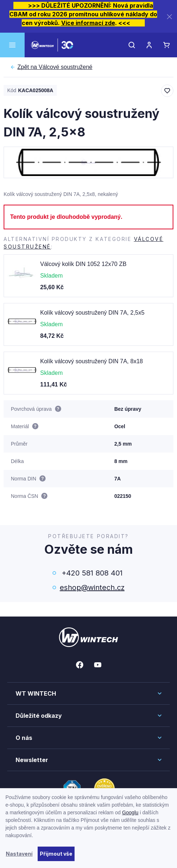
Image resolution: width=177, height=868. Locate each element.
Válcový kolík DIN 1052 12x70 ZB (83, 264)
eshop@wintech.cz (92, 587)
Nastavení (19, 854)
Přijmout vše (56, 854)
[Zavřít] (169, 17)
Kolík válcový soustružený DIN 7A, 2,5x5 (92, 313)
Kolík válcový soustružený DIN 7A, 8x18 (92, 361)
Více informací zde (88, 23)
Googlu (130, 812)
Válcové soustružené (55, 67)
